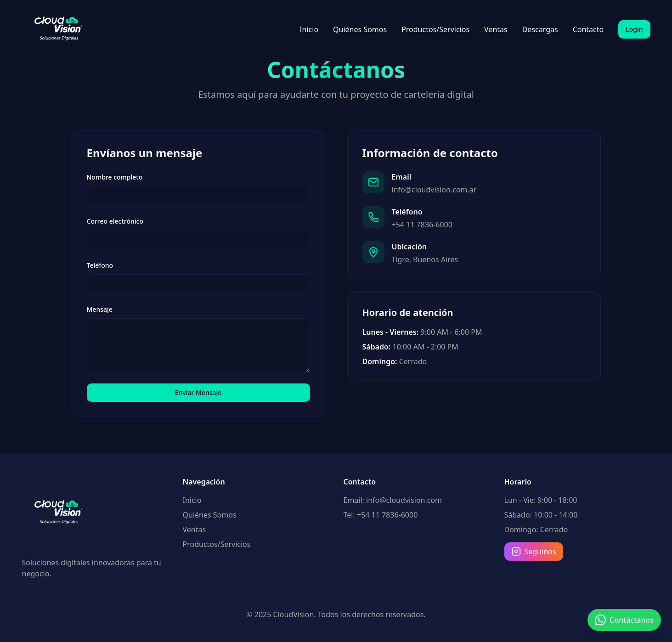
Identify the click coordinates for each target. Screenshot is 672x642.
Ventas (496, 29)
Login (634, 29)
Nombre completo (115, 177)
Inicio (309, 29)
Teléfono (100, 265)
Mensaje (100, 309)
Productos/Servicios (435, 29)
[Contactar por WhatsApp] (624, 620)
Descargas (540, 29)
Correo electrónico (115, 221)
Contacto (588, 29)
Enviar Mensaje (198, 392)
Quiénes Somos (360, 29)
